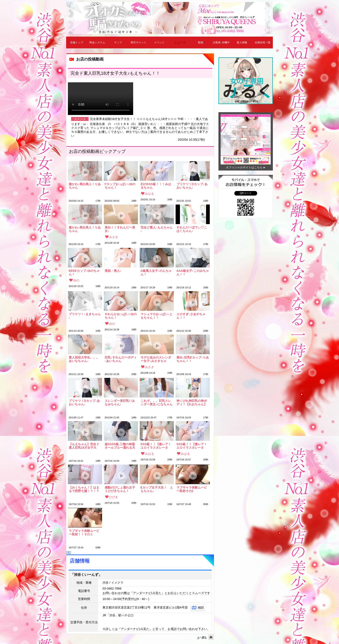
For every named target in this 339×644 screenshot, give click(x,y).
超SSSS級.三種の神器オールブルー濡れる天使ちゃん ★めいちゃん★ (120, 446)
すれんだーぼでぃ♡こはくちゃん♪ (192, 229)
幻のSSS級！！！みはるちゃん (156, 186)
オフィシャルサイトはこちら (244, 167)
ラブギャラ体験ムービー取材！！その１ (84, 532)
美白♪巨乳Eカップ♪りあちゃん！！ (193, 359)
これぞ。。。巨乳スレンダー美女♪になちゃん (157, 402)
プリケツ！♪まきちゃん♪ (85, 316)
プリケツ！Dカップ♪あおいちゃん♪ (192, 186)
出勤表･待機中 (221, 42)
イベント (159, 42)
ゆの (76, 280)
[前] (69, 552)
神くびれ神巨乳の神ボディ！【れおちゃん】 (192, 402)
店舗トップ (77, 42)
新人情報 (242, 42)
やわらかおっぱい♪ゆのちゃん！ (121, 316)
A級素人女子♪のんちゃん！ (156, 272)
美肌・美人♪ (113, 271)
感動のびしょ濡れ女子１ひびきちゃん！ (120, 489)
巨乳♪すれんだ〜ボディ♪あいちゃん (121, 359)
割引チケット (139, 42)
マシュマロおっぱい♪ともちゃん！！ (157, 316)
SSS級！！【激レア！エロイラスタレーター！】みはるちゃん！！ (156, 446)
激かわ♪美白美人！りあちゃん (85, 186)
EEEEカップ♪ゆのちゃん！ (84, 272)
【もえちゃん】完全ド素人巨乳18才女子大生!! (84, 446)
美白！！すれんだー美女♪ (120, 229)
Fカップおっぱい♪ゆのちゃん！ (120, 186)
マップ (118, 42)
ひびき (114, 497)
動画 (201, 42)
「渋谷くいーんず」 (86, 575)
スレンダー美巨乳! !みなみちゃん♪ (120, 402)
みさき (114, 237)
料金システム (97, 42)
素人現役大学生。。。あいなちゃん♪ (84, 359)
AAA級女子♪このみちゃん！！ (193, 272)
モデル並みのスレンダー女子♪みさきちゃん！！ (156, 359)
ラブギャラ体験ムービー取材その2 (192, 489)
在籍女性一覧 (263, 42)
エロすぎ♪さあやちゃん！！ (191, 316)
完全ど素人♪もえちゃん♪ (157, 229)
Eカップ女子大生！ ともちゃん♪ (157, 489)
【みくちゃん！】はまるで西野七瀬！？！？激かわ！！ (84, 489)
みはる (149, 194)
